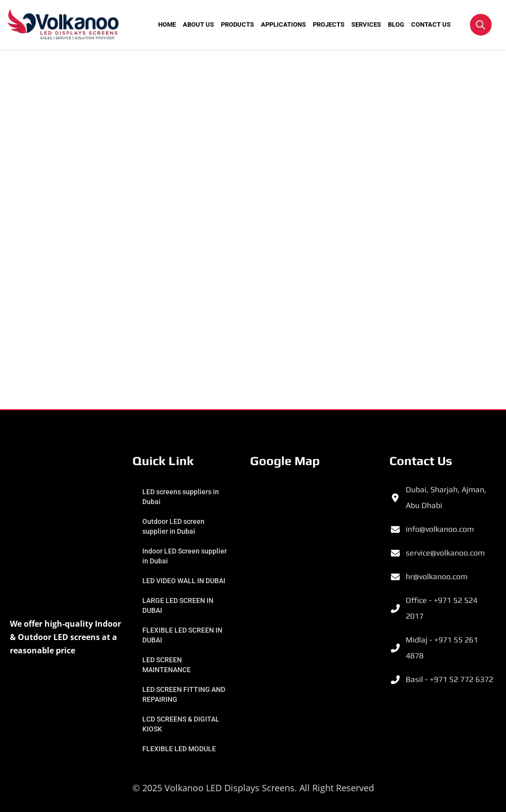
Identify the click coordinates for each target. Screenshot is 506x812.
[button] (481, 25)
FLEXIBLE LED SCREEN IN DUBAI (182, 635)
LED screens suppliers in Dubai (181, 497)
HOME (167, 24)
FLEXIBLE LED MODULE (179, 749)
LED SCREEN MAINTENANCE (167, 665)
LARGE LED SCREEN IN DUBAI (178, 605)
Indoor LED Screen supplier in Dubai (185, 556)
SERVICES (366, 24)
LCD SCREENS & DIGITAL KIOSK (181, 724)
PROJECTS (329, 24)
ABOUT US (198, 24)
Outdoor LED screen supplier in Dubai (173, 526)
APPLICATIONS (283, 24)
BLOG (396, 24)
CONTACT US (431, 24)
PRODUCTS (237, 24)
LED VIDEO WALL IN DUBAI (184, 581)
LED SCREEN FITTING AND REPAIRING (184, 694)
